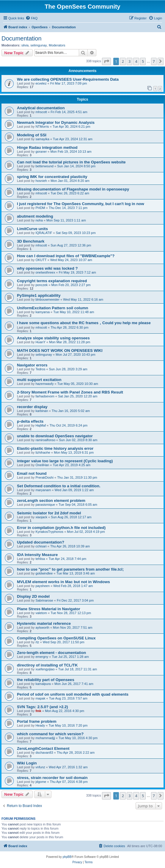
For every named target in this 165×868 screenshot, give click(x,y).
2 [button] (123, 61)
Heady (40, 725)
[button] (106, 61)
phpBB (67, 857)
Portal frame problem (37, 721)
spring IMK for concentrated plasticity (52, 177)
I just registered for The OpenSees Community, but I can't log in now (81, 204)
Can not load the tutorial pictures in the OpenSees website (71, 162)
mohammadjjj (45, 738)
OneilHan (42, 465)
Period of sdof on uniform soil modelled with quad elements (73, 694)
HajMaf (41, 425)
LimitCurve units (32, 229)
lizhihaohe (43, 452)
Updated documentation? (41, 542)
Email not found (32, 473)
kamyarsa (43, 312)
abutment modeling (35, 216)
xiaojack (41, 517)
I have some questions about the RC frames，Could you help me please (84, 323)
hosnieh (41, 181)
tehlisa (40, 559)
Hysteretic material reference (44, 623)
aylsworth (42, 627)
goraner (41, 152)
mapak (40, 698)
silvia (25, 45)
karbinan (42, 411)
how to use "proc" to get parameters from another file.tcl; (70, 569)
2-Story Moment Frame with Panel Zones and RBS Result (70, 392)
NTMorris (42, 127)
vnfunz (40, 767)
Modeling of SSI (32, 135)
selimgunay (39, 45)
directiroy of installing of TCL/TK (47, 665)
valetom (41, 613)
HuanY (40, 342)
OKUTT (41, 260)
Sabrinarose (44, 600)
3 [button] (129, 61)
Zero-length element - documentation (51, 653)
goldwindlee (44, 573)
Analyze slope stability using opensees (53, 338)
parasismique (45, 505)
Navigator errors (32, 365)
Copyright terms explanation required (52, 281)
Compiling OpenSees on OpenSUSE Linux (56, 638)
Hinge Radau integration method (47, 147)
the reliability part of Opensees (46, 680)
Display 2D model (33, 596)
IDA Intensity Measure (37, 555)
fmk (38, 711)
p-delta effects (30, 421)
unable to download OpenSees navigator (55, 436)
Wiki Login (27, 763)
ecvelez (41, 83)
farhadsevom (45, 396)
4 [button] (136, 61)
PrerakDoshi (44, 477)
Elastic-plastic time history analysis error (55, 448)
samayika (42, 139)
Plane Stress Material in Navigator (49, 609)
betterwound (44, 166)
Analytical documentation (41, 108)
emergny (42, 657)
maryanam (43, 490)
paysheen (43, 586)
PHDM (40, 208)
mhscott (41, 112)
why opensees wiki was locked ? (47, 268)
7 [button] (154, 61)
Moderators (57, 45)
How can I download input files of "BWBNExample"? (66, 256)
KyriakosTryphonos (49, 532)
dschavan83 (44, 753)
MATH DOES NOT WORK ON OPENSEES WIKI (60, 351)
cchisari (41, 546)
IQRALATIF (44, 233)
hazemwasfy (44, 384)
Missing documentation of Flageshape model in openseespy (73, 189)
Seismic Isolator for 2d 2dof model (49, 513)
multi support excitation (39, 380)
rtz (37, 642)
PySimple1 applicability (39, 295)
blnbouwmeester (47, 299)
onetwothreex (45, 272)
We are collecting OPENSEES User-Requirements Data (68, 79)
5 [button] (143, 61)
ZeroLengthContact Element (43, 748)
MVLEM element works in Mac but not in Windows (63, 582)
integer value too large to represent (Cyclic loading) (65, 461)
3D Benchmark (31, 241)
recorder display (32, 407)
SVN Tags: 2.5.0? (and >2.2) (43, 707)
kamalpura (43, 684)
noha (39, 220)
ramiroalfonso (45, 440)
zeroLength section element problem (51, 501)
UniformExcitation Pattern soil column (53, 308)
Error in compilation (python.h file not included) (61, 528)
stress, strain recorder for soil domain (52, 778)
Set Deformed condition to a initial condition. (59, 486)
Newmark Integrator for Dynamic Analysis (56, 122)
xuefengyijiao (45, 669)
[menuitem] (32, 18)
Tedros (40, 369)
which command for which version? (50, 734)
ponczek (41, 285)
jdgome (41, 782)
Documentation (22, 38)
